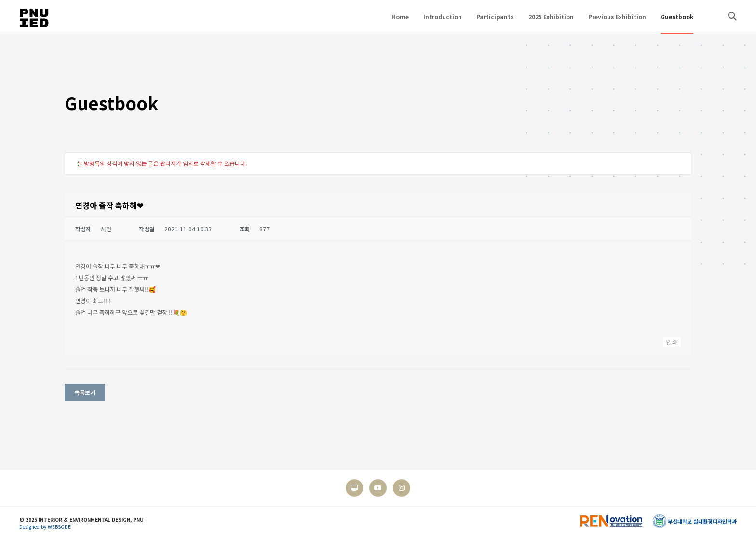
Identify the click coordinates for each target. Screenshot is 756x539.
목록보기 (85, 392)
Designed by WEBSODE (45, 527)
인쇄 (672, 342)
